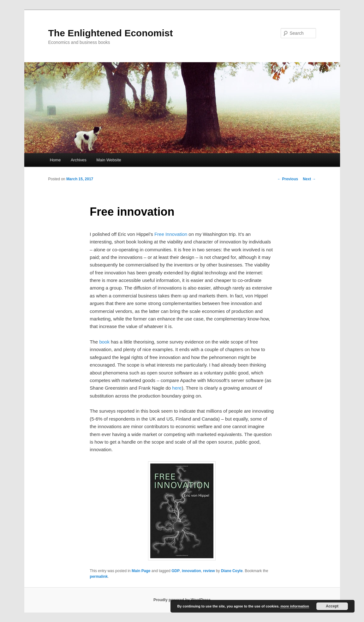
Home (55, 160)
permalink (99, 577)
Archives (79, 160)
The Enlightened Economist (111, 33)
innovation (191, 571)
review (209, 571)
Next (309, 179)
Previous (288, 179)
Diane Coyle (232, 571)
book (104, 342)
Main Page (141, 571)
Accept (332, 606)
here (177, 388)
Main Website (109, 160)
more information (295, 606)
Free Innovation (171, 234)
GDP (176, 571)
